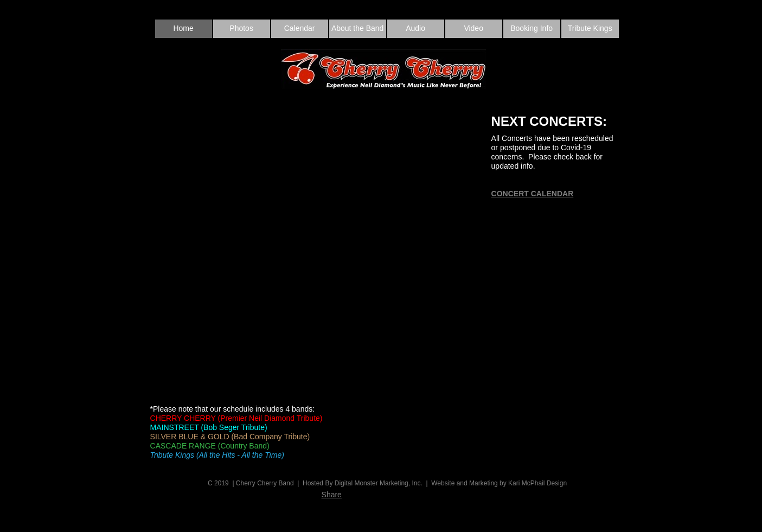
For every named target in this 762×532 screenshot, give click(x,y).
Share (332, 495)
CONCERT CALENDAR (533, 194)
